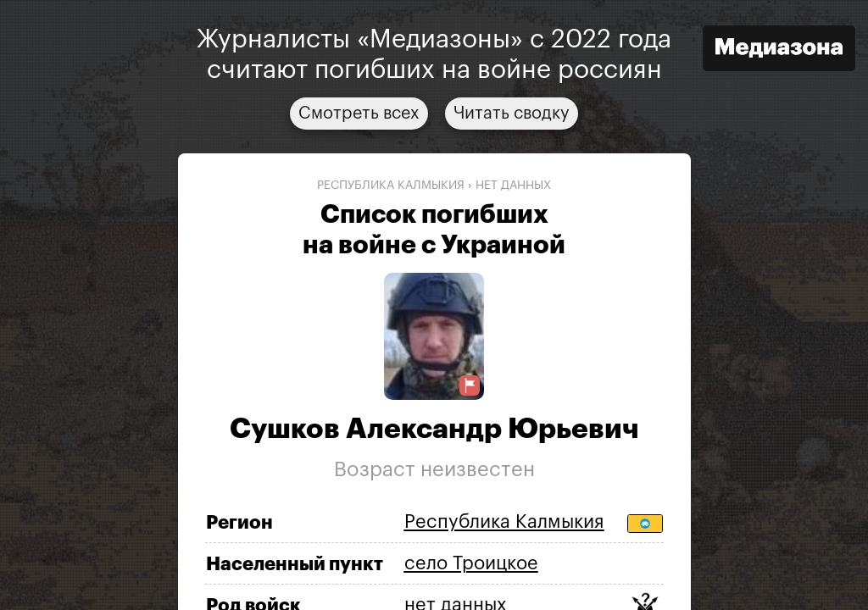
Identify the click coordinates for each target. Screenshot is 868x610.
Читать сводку (512, 114)
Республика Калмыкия (391, 186)
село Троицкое (471, 563)
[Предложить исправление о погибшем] (470, 386)
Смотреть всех (359, 114)
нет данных (513, 186)
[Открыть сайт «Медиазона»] (779, 50)
